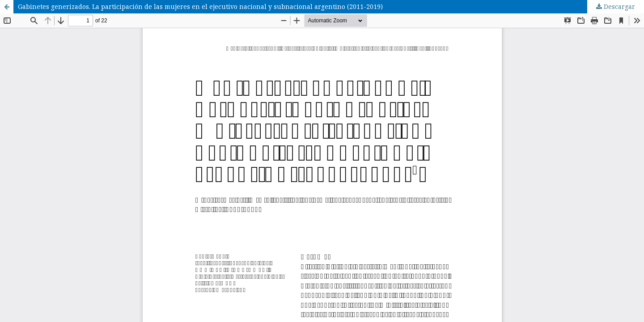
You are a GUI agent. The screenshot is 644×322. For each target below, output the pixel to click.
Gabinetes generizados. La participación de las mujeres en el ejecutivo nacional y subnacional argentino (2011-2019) (200, 6)
